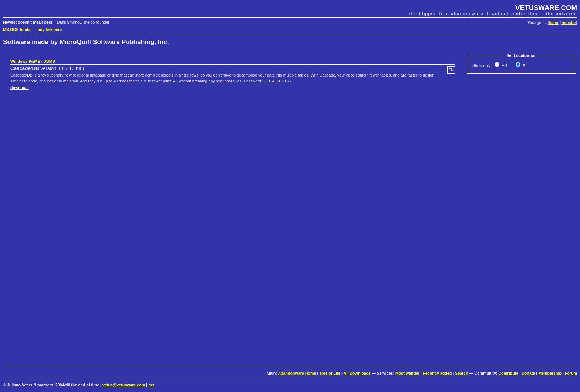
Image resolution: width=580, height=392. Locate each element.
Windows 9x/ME (25, 61)
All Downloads (357, 373)
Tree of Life (330, 373)
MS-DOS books (17, 30)
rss (151, 385)
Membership (550, 373)
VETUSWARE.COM (546, 8)
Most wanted (407, 373)
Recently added (437, 373)
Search (462, 373)
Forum (571, 373)
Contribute (508, 373)
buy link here (50, 30)
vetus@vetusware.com (124, 385)
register (569, 23)
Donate (528, 373)
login (554, 23)
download (20, 88)
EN (504, 65)
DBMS (49, 61)
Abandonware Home (297, 373)
